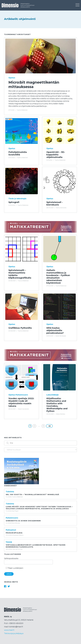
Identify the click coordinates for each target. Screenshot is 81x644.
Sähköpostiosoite (28, 560)
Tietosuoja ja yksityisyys (14, 633)
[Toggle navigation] (77, 5)
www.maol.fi (9, 630)
